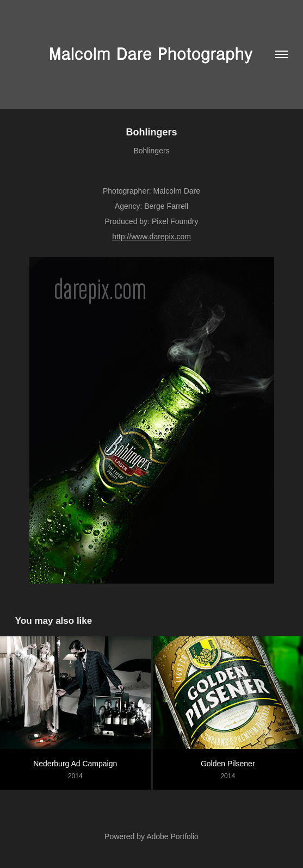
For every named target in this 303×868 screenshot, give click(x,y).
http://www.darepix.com (151, 237)
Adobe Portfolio (172, 836)
